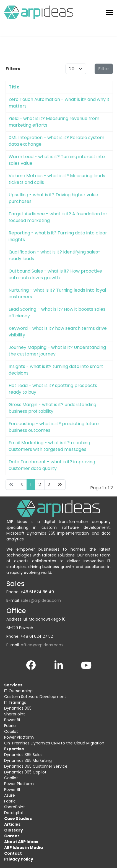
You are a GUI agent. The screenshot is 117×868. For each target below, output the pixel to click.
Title (14, 87)
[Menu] (109, 12)
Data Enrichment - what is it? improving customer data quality (52, 465)
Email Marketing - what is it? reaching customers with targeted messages (49, 446)
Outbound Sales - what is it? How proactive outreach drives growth (55, 274)
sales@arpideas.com (41, 600)
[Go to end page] (60, 485)
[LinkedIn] (59, 664)
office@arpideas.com (42, 645)
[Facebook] (31, 664)
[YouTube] (86, 664)
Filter (104, 69)
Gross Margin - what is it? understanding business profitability (52, 408)
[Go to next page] (49, 485)
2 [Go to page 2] (40, 484)
